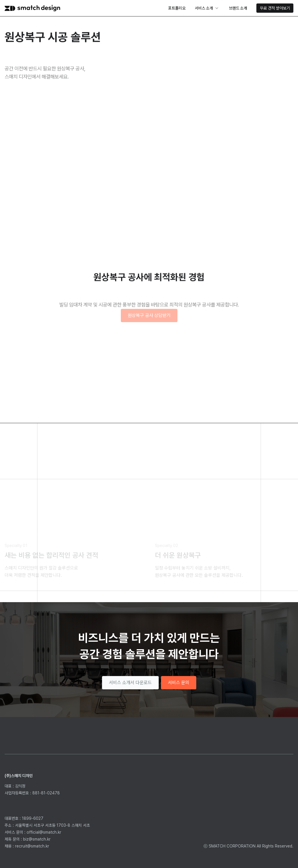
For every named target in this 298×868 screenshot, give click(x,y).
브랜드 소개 (238, 8)
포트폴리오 (177, 8)
